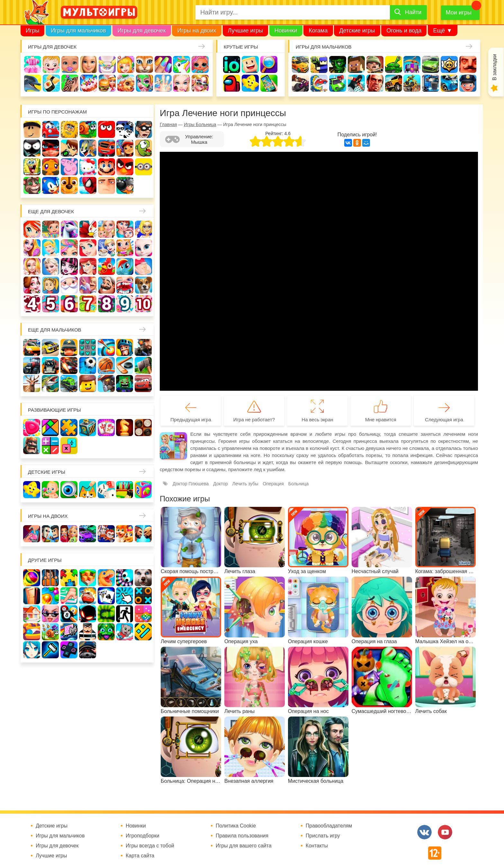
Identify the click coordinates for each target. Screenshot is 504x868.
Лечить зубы (125, 285)
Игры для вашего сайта (244, 846)
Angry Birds (125, 167)
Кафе (107, 248)
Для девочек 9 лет (125, 304)
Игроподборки (143, 836)
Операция (163, 83)
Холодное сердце (51, 266)
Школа (51, 229)
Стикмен (32, 148)
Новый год (69, 285)
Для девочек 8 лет (107, 304)
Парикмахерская (69, 248)
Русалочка (88, 248)
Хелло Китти (88, 167)
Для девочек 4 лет (32, 304)
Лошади (69, 229)
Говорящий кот (32, 185)
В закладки (495, 67)
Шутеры (300, 83)
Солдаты (375, 64)
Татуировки (70, 83)
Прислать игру (323, 836)
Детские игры (357, 31)
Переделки (88, 285)
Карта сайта (140, 856)
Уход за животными (126, 83)
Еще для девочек (51, 211)
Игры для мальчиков (78, 31)
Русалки (88, 266)
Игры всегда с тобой (150, 846)
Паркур (356, 83)
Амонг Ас (232, 83)
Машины (431, 64)
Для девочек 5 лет (51, 304)
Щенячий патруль (69, 185)
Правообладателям (329, 826)
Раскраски (88, 229)
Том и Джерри (88, 148)
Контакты (317, 846)
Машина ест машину (319, 83)
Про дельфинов (33, 83)
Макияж (181, 83)
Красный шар (107, 129)
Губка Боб (32, 167)
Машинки (338, 83)
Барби (89, 64)
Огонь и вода (404, 31)
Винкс (32, 229)
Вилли (51, 129)
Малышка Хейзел (51, 64)
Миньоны (144, 167)
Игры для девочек (142, 31)
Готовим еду (107, 83)
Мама (125, 229)
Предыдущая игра (191, 420)
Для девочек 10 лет (144, 304)
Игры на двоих (197, 31)
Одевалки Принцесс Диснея (32, 285)
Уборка (107, 64)
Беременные (144, 266)
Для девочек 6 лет (69, 304)
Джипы (394, 83)
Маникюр (163, 64)
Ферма (107, 266)
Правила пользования (242, 836)
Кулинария (51, 83)
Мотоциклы (412, 83)
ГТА (375, 83)
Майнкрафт (356, 64)
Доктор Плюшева (191, 484)
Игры (32, 31)
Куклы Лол (200, 64)
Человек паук (88, 185)
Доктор (126, 64)
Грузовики (431, 83)
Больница (144, 229)
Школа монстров (69, 266)
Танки (394, 64)
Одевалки (33, 64)
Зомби (338, 64)
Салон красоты (144, 83)
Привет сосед (468, 64)
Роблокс (32, 129)
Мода (200, 83)
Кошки (144, 64)
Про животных (144, 285)
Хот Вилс (449, 83)
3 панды (125, 129)
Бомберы (125, 185)
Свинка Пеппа (69, 167)
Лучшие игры (245, 31)
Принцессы (51, 248)
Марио (107, 167)
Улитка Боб (88, 129)
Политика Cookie (236, 826)
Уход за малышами (70, 64)
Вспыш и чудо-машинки (107, 148)
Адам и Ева (69, 129)
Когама (318, 31)
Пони (125, 266)
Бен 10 (69, 148)
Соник (51, 185)
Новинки (286, 31)
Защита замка (412, 64)
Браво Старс (449, 64)
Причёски (32, 248)
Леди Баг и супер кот (51, 148)
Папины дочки (51, 285)
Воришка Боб (144, 129)
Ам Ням (144, 148)
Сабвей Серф (125, 148)
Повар (107, 285)
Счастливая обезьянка (51, 167)
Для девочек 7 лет (88, 304)
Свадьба (32, 266)
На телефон (269, 83)
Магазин (125, 248)
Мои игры (459, 13)
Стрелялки (319, 64)
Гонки (300, 64)
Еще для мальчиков (55, 330)
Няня (107, 229)
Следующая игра (444, 420)
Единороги (181, 64)
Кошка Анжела (144, 248)
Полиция (468, 83)
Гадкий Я (107, 185)
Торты (89, 83)
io (232, 64)
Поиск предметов (269, 64)
